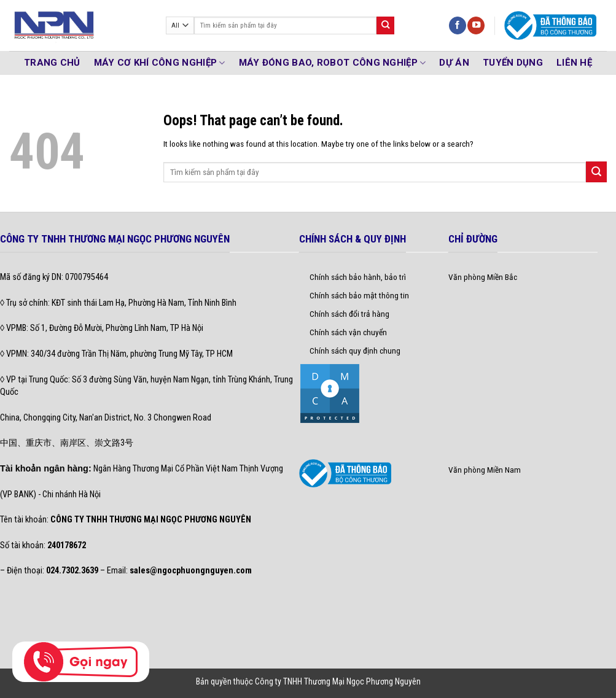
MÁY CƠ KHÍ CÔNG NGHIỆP (160, 63)
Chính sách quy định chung (355, 351)
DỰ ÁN (454, 63)
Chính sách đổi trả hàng (349, 314)
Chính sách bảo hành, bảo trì (358, 277)
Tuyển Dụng (513, 63)
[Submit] (385, 25)
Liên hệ (574, 63)
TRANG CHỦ (52, 63)
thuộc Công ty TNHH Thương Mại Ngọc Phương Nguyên (327, 681)
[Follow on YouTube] (476, 25)
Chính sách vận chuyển (348, 332)
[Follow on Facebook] (458, 25)
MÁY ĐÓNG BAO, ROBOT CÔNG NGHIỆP (333, 63)
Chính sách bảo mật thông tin (359, 295)
